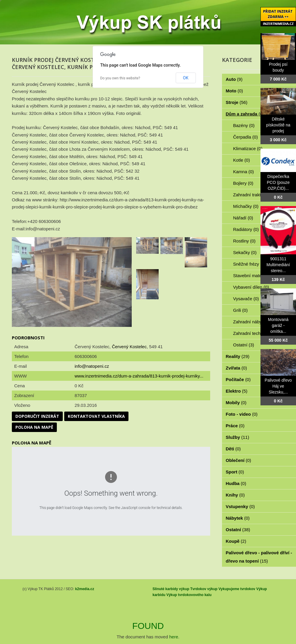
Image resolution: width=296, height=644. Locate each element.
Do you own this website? (120, 78)
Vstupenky (240, 506)
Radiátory (246, 229)
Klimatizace (248, 148)
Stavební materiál (254, 276)
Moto (234, 91)
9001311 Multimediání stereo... (278, 265)
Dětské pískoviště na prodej (278, 125)
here (174, 637)
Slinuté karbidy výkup (171, 589)
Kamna (244, 172)
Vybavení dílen (251, 287)
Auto (234, 79)
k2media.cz (85, 589)
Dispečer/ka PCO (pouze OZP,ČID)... (278, 182)
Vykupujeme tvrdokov (237, 589)
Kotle (242, 160)
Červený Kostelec (129, 347)
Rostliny (244, 241)
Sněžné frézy (250, 264)
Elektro (237, 391)
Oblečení (239, 460)
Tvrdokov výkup (204, 589)
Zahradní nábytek (254, 322)
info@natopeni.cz (92, 366)
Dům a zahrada (245, 114)
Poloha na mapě (34, 427)
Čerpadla (246, 137)
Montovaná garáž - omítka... (278, 325)
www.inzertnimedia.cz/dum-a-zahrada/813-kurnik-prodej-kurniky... (139, 376)
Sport (235, 472)
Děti (233, 449)
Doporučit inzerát (37, 416)
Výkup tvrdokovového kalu (189, 595)
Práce (235, 426)
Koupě (236, 541)
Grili (240, 310)
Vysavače (246, 299)
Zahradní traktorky (255, 195)
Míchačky (246, 206)
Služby (238, 437)
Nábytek (238, 518)
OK (186, 78)
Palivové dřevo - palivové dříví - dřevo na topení (259, 557)
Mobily (236, 403)
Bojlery (243, 183)
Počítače (238, 379)
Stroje (237, 102)
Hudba (236, 483)
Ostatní (244, 345)
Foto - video (242, 414)
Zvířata (237, 368)
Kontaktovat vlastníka (96, 416)
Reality (238, 356)
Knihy (235, 495)
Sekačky (245, 252)
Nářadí (243, 218)
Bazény (244, 125)
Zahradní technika (254, 333)
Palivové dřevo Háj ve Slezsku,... (278, 386)
